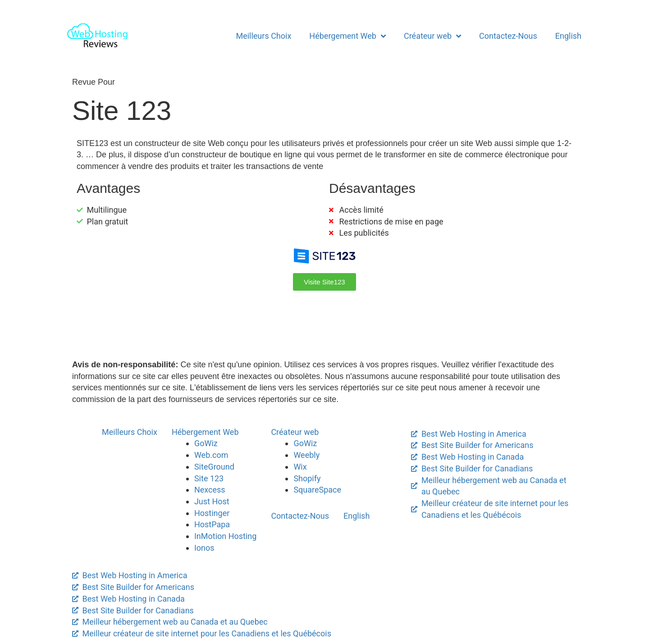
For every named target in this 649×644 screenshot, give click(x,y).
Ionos (204, 548)
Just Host (212, 501)
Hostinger (212, 513)
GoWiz (206, 443)
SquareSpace (317, 490)
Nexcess (210, 490)
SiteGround (214, 467)
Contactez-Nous (508, 36)
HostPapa (212, 524)
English (568, 36)
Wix (300, 467)
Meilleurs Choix (263, 36)
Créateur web (432, 36)
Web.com (211, 455)
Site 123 (209, 478)
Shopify (307, 478)
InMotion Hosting (225, 536)
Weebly (306, 455)
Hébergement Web (347, 36)
